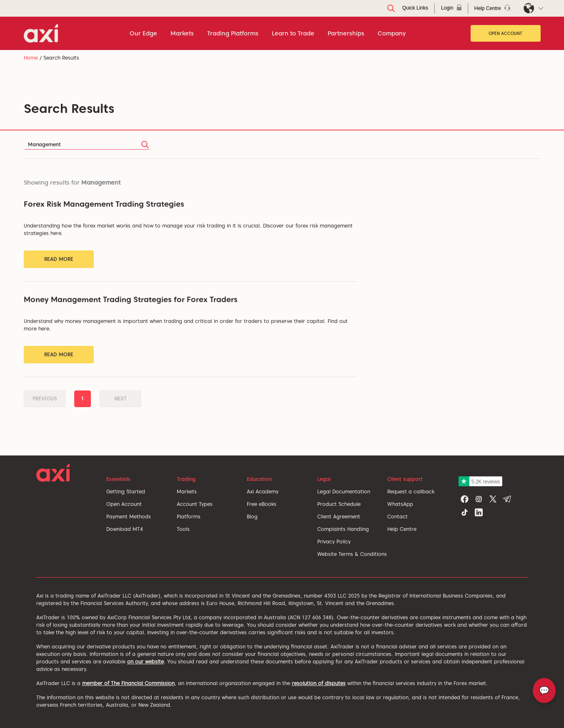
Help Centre (402, 529)
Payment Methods (129, 517)
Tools (183, 529)
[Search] (87, 144)
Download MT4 (125, 529)
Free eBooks (262, 504)
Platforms (189, 517)
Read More (59, 259)
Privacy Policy (334, 542)
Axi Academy (263, 492)
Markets (187, 492)
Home (31, 58)
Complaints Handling (343, 529)
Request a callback (411, 492)
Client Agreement (339, 517)
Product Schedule (339, 504)
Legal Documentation (344, 492)
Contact (397, 517)
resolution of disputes (319, 683)
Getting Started (126, 492)
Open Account (505, 33)
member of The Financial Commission (128, 683)
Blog (252, 517)
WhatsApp (400, 504)
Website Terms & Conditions (352, 554)
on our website (145, 662)
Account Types (195, 504)
